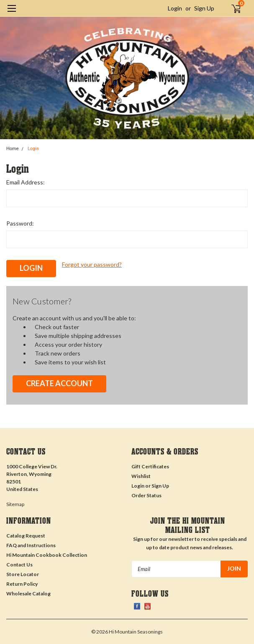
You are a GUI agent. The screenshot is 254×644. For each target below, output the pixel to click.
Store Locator (23, 574)
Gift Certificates (150, 466)
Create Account (59, 383)
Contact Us (19, 565)
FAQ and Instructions (31, 545)
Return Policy (22, 584)
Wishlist (141, 476)
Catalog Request (26, 536)
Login (175, 8)
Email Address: (26, 182)
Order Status (146, 495)
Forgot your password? (92, 264)
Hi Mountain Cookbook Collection (47, 555)
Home (13, 149)
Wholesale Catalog (28, 593)
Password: (20, 223)
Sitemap (15, 504)
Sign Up (204, 8)
